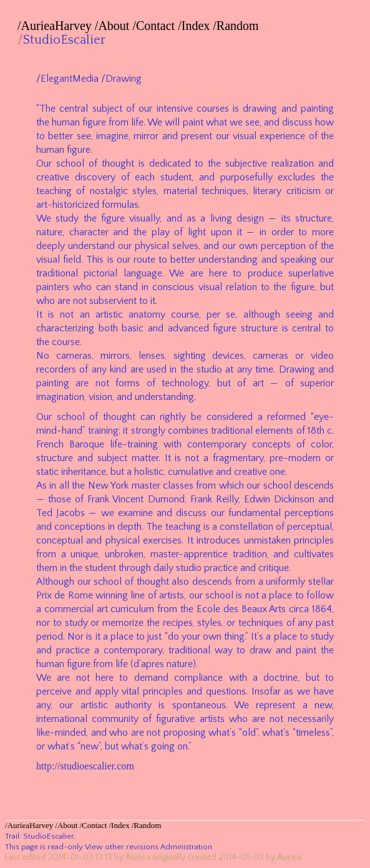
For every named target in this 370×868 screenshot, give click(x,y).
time (264, 369)
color (321, 444)
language (143, 273)
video (322, 356)
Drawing (124, 79)
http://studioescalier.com (85, 766)
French (50, 444)
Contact (155, 26)
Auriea (138, 857)
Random (238, 26)
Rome (80, 595)
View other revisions (122, 847)
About (114, 26)
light (197, 232)
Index (196, 26)
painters (53, 287)
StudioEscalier (64, 40)
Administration (186, 847)
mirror (146, 136)
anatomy (147, 315)
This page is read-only (44, 847)
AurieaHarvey (56, 26)
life (137, 122)
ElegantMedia (70, 79)
